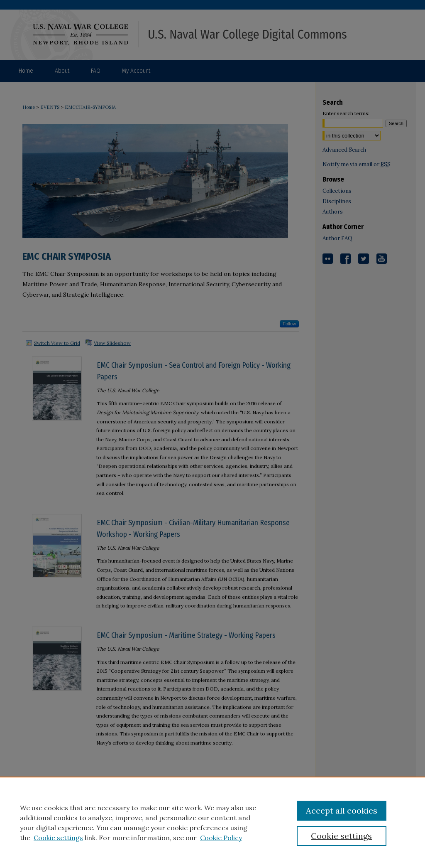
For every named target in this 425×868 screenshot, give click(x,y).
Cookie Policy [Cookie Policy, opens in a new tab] (221, 838)
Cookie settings (58, 838)
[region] (212, 822)
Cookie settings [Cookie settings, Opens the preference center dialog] (341, 836)
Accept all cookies (342, 810)
